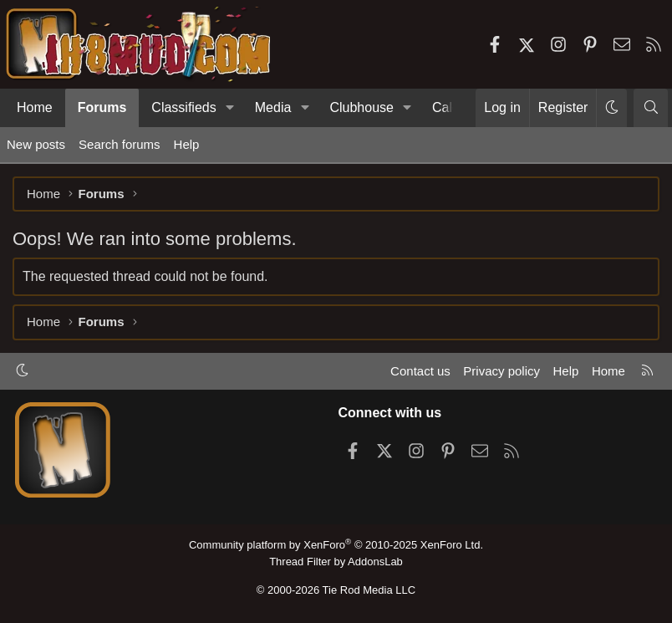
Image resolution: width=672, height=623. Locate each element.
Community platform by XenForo (336, 545)
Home (35, 107)
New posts (36, 144)
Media (273, 107)
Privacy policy (501, 371)
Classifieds (183, 107)
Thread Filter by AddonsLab (336, 562)
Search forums (120, 144)
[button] (230, 108)
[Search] (651, 108)
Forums (102, 107)
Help (187, 144)
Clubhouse (361, 107)
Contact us (420, 371)
